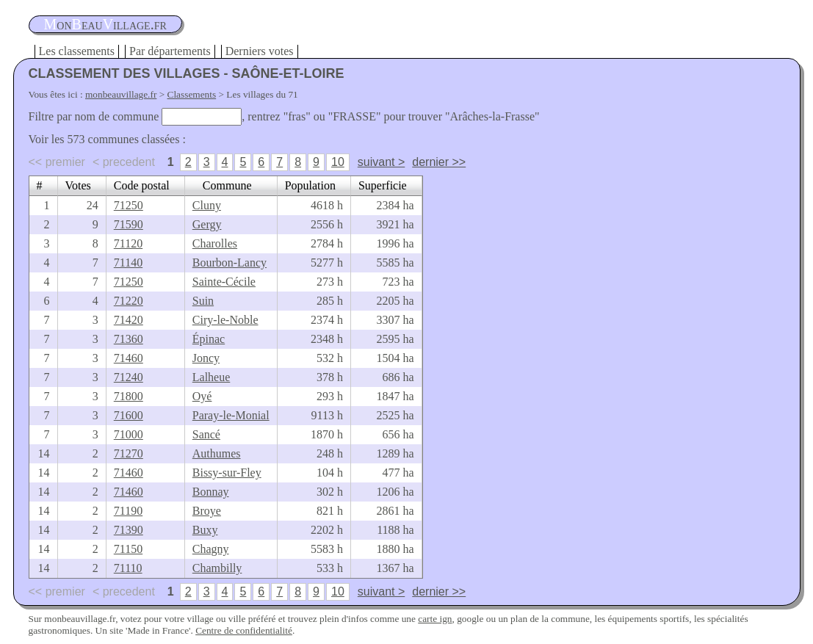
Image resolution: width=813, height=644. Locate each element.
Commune (227, 185)
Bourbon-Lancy (230, 263)
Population (310, 185)
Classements (192, 94)
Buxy (205, 530)
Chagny (211, 549)
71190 (128, 511)
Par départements (170, 51)
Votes (78, 185)
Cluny (207, 205)
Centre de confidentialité (244, 630)
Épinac (209, 339)
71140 (128, 263)
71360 (129, 339)
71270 (129, 453)
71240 (129, 377)
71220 (129, 301)
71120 (128, 243)
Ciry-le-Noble (225, 320)
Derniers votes (260, 51)
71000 (129, 434)
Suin (203, 301)
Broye (207, 511)
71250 (129, 205)
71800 (129, 396)
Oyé (202, 396)
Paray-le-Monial (231, 415)
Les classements (77, 51)
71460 (129, 358)
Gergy (207, 224)
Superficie (383, 185)
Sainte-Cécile (224, 282)
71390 (129, 530)
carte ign (435, 619)
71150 (128, 549)
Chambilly (217, 568)
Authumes (217, 453)
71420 (129, 320)
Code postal (142, 185)
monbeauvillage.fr (121, 94)
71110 (128, 568)
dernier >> (439, 162)
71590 (129, 224)
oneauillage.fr (105, 24)
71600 (129, 415)
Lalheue (212, 377)
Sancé (206, 434)
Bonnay (211, 492)
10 (338, 162)
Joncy (206, 358)
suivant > (381, 162)
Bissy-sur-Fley (227, 473)
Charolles (215, 243)
